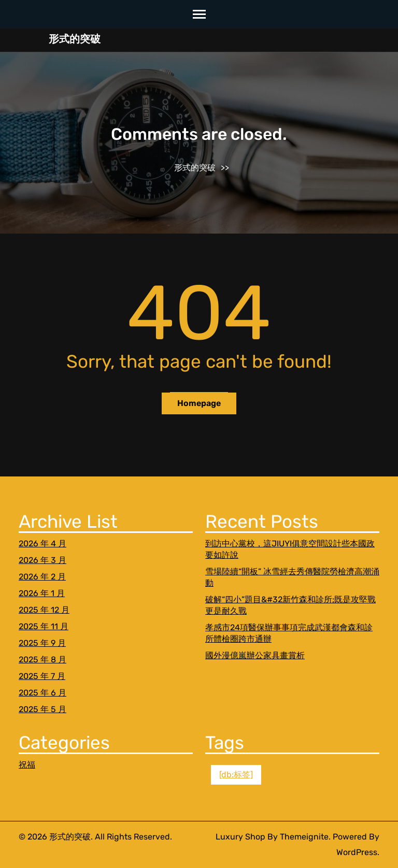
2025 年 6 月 (42, 693)
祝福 (27, 765)
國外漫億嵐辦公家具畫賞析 (255, 655)
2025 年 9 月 (42, 643)
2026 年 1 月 (42, 593)
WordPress (357, 852)
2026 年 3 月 (42, 560)
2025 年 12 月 (44, 610)
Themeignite (304, 837)
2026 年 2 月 (42, 577)
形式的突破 (75, 39)
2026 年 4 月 (42, 544)
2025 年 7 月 (42, 676)
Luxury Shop (240, 837)
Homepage (199, 403)
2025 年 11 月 (44, 626)
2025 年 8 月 (42, 660)
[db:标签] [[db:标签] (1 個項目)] (236, 775)
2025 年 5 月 (42, 709)
